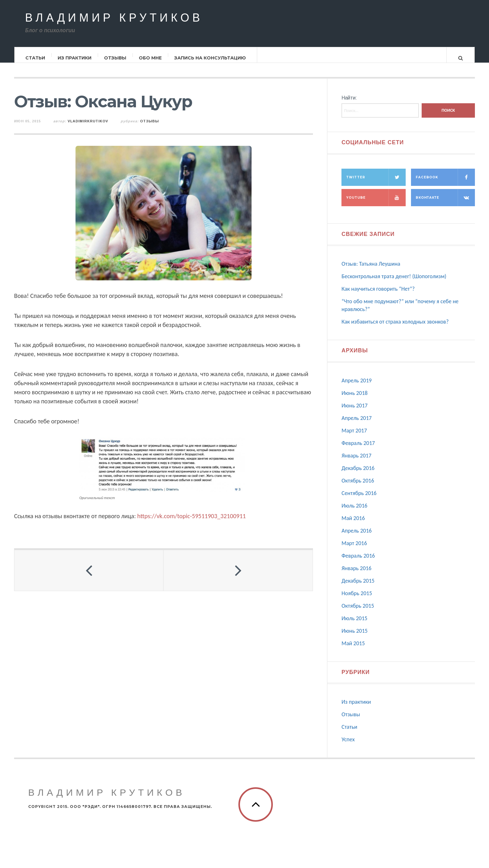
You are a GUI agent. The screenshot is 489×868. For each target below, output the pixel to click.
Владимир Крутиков (114, 18)
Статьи (35, 58)
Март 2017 (354, 437)
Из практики (75, 58)
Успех (348, 745)
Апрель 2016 (356, 537)
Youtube (376, 204)
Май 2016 (353, 524)
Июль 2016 (354, 512)
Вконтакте (445, 204)
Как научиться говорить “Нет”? (378, 295)
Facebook (445, 183)
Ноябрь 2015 (357, 599)
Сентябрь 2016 (359, 499)
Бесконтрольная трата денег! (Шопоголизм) (394, 282)
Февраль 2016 (358, 562)
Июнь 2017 (354, 411)
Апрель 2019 (356, 386)
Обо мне (150, 58)
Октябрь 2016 (358, 487)
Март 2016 (354, 549)
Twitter (376, 183)
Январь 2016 (356, 574)
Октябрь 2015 (358, 612)
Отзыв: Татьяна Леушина (371, 270)
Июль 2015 (354, 624)
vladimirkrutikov (88, 127)
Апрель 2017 (356, 424)
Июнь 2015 (354, 637)
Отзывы (115, 58)
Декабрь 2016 (358, 474)
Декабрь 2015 (358, 587)
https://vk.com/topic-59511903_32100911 (192, 522)
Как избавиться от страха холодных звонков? (395, 328)
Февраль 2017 (358, 449)
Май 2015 (353, 649)
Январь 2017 (356, 462)
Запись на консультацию (210, 58)
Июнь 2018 (354, 399)
